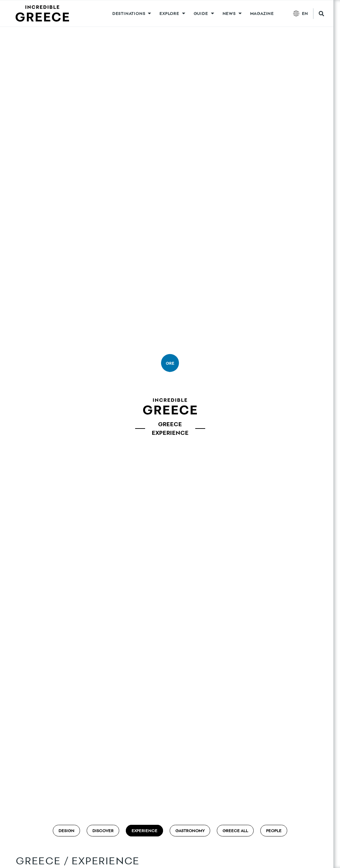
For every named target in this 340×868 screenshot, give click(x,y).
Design (66, 831)
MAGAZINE (262, 13)
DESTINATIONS (129, 13)
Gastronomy (190, 831)
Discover (103, 831)
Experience (144, 831)
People (274, 831)
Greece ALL (235, 831)
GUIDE (201, 13)
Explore (169, 13)
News (229, 13)
